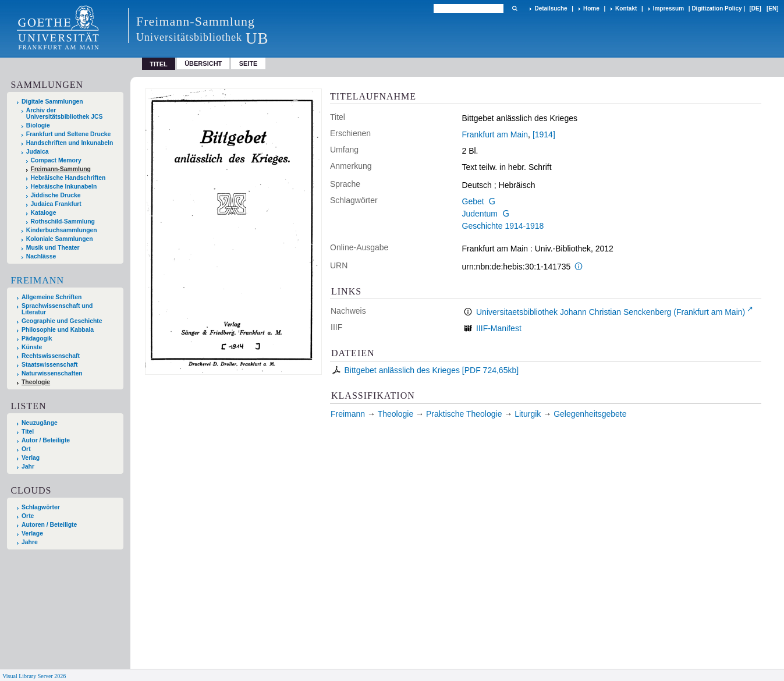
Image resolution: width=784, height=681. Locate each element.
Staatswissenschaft (49, 365)
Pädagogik (37, 338)
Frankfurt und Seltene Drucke (69, 134)
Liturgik (528, 414)
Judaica (38, 152)
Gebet (473, 201)
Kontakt (626, 8)
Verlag (31, 458)
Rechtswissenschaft (51, 356)
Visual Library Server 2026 (34, 676)
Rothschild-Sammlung (63, 221)
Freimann (37, 280)
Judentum (480, 214)
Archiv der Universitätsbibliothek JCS (65, 114)
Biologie (38, 125)
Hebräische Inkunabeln (64, 187)
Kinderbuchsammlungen (62, 230)
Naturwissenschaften (52, 373)
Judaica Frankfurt (56, 204)
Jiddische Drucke (56, 195)
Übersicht (203, 63)
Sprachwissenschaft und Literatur (57, 309)
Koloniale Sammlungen (60, 239)
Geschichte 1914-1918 (503, 226)
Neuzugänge (40, 423)
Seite (249, 63)
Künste (32, 347)
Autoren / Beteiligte (49, 525)
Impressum (668, 8)
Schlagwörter (41, 507)
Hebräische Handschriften (68, 178)
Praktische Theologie (464, 414)
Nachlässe (41, 256)
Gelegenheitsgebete (590, 414)
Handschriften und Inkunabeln (70, 143)
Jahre (30, 542)
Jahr (28, 467)
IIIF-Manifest (499, 328)
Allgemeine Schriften (52, 297)
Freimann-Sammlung (61, 169)
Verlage (32, 533)
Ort (26, 449)
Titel (28, 432)
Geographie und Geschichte (62, 321)
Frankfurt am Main (495, 134)
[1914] (544, 134)
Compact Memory (56, 160)
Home (591, 8)
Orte (28, 516)
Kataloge (44, 213)
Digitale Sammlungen (52, 102)
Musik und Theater (53, 248)
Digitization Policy (716, 8)
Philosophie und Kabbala (58, 330)
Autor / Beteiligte (46, 440)
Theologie (36, 382)
